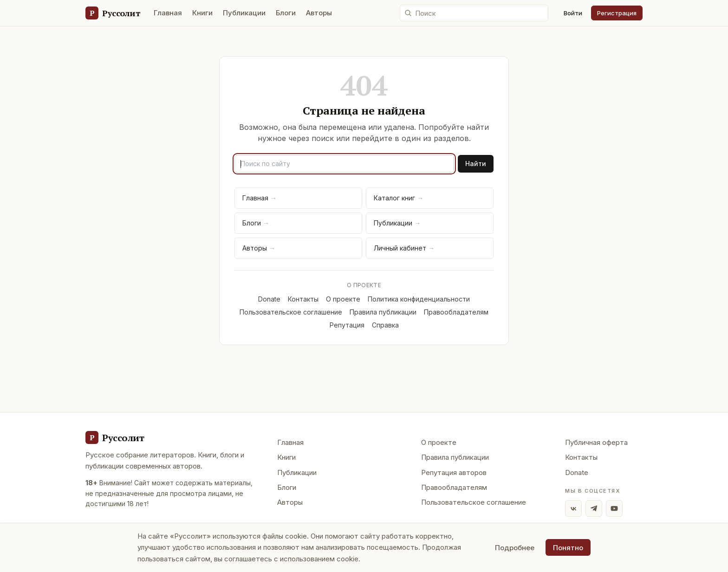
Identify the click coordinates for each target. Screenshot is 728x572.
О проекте (343, 299)
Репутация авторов (454, 472)
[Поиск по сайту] (474, 13)
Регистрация (617, 13)
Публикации (244, 13)
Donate (269, 299)
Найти (476, 164)
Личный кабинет (404, 248)
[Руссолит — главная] (113, 13)
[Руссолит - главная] (115, 437)
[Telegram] (594, 508)
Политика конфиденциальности (419, 299)
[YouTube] (614, 508)
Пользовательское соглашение (291, 312)
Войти (573, 13)
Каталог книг (399, 198)
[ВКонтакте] (573, 508)
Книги (202, 13)
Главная (168, 13)
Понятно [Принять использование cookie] (568, 548)
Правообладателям (456, 312)
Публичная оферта (596, 442)
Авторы (319, 13)
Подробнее (515, 548)
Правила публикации (383, 312)
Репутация (347, 325)
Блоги (286, 13)
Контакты (303, 299)
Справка (385, 325)
